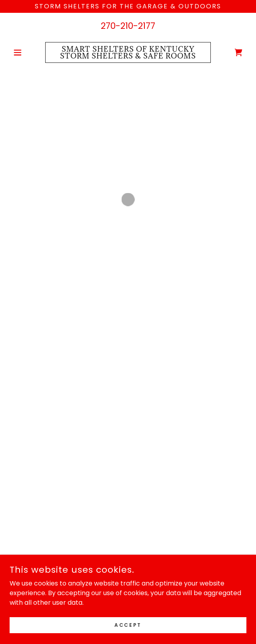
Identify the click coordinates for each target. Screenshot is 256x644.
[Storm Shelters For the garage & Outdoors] (128, 6)
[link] (128, 52)
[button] (27, 52)
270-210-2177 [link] (128, 26)
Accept (128, 625)
